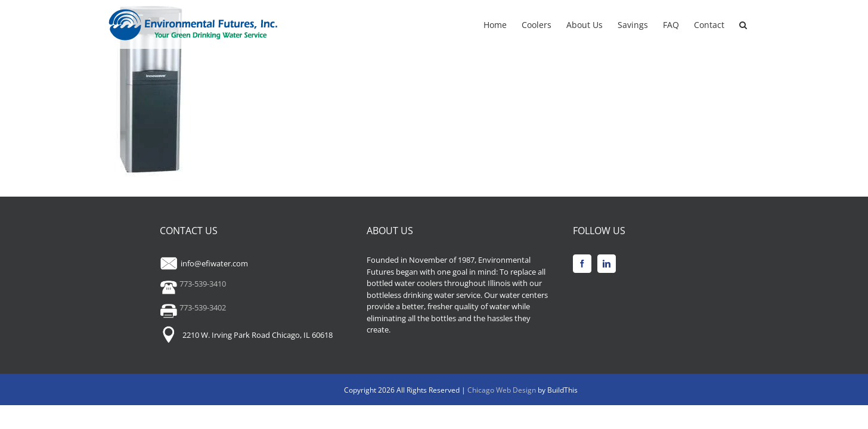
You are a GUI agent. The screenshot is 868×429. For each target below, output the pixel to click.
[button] (758, 24)
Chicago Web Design (503, 390)
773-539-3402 (193, 307)
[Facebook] (582, 264)
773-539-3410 (193, 284)
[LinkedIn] (607, 264)
